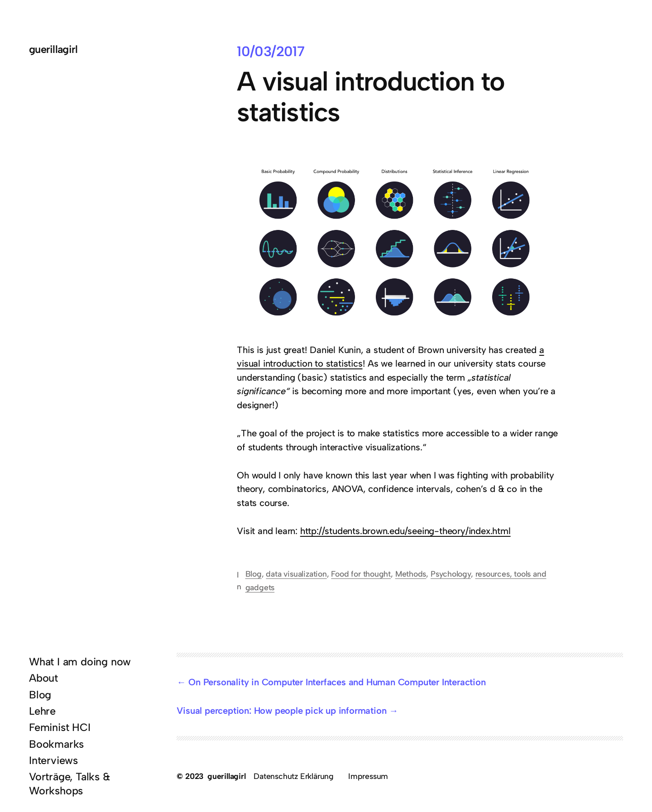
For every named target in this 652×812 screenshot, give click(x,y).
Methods (411, 574)
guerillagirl (53, 49)
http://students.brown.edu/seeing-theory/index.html (405, 531)
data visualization (296, 574)
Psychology (451, 574)
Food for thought (361, 574)
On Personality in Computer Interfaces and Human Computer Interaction (337, 682)
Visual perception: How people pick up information (281, 711)
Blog (254, 574)
